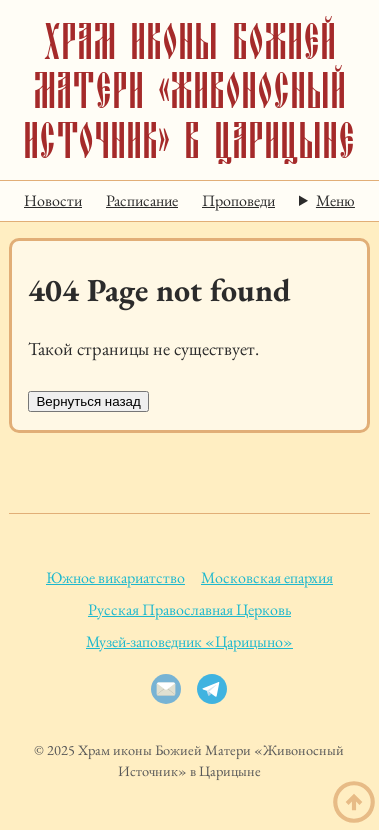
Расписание (142, 201)
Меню (335, 201)
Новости (53, 201)
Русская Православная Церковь (189, 609)
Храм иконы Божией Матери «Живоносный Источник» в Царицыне (189, 90)
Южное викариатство (115, 577)
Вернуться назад (88, 401)
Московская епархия (267, 577)
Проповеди (238, 201)
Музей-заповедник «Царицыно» (189, 641)
